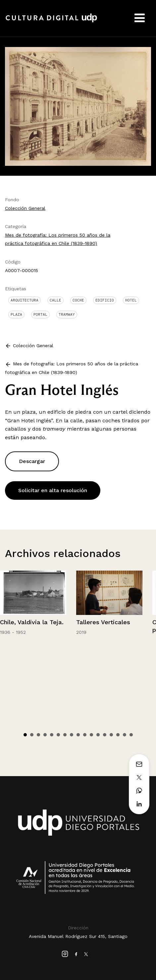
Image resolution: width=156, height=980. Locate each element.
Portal (40, 314)
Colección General (25, 208)
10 (85, 735)
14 (111, 735)
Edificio (105, 300)
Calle (55, 300)
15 (118, 735)
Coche (78, 300)
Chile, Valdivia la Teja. (32, 622)
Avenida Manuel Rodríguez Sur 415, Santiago (78, 936)
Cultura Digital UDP (51, 22)
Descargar (32, 461)
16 (125, 735)
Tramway (67, 314)
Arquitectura (25, 300)
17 (131, 735)
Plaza (16, 314)
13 (105, 735)
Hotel (131, 300)
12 (98, 735)
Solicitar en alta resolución (53, 490)
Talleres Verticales (103, 622)
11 (91, 735)
